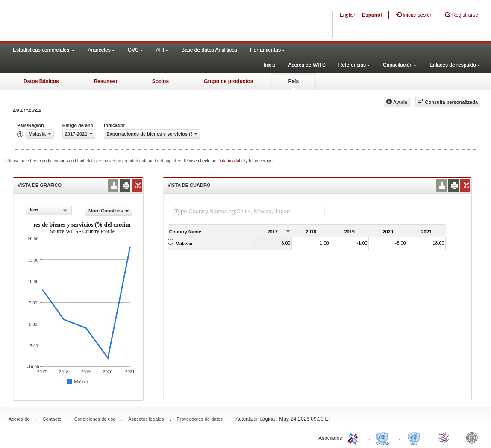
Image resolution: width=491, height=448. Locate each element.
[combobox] (49, 210)
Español (372, 15)
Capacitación (400, 65)
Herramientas (268, 50)
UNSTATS (414, 437)
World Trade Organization (444, 437)
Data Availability (233, 161)
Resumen (106, 81)
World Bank (474, 437)
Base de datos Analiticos (209, 50)
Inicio (269, 65)
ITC (354, 437)
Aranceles (101, 50)
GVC (135, 50)
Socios (160, 81)
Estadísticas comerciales (44, 50)
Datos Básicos (41, 81)
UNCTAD (384, 437)
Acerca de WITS (307, 65)
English (348, 15)
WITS (85, 21)
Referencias (354, 65)
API (162, 50)
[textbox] (250, 211)
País (293, 81)
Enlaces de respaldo (455, 65)
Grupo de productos (228, 81)
